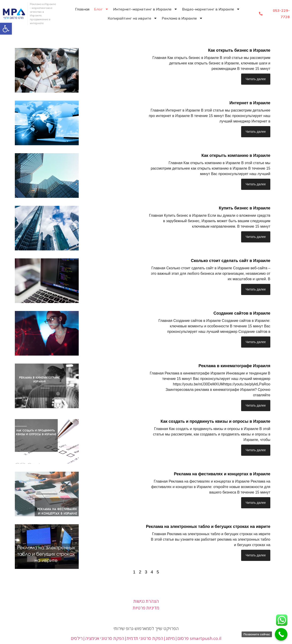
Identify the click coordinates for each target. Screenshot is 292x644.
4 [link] (152, 572)
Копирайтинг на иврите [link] (132, 18)
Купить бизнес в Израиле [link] (245, 208)
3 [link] (146, 572)
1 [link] (134, 572)
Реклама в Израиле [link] (182, 18)
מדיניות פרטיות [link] (146, 608)
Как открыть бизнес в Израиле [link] (239, 50)
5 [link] (158, 572)
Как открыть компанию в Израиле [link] (236, 155)
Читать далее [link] (256, 79)
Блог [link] (101, 9)
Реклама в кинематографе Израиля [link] (234, 366)
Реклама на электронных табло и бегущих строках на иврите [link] (208, 527)
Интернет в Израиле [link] (250, 103)
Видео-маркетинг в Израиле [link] (211, 9)
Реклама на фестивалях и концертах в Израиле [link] (222, 474)
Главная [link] (82, 9)
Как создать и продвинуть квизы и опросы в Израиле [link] (215, 421)
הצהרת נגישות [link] (146, 601)
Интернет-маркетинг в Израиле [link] (145, 9)
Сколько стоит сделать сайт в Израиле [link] (231, 261)
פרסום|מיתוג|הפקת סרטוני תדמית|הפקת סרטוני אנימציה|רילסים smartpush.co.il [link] (146, 638)
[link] (6, 29)
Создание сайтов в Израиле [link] (242, 313)
